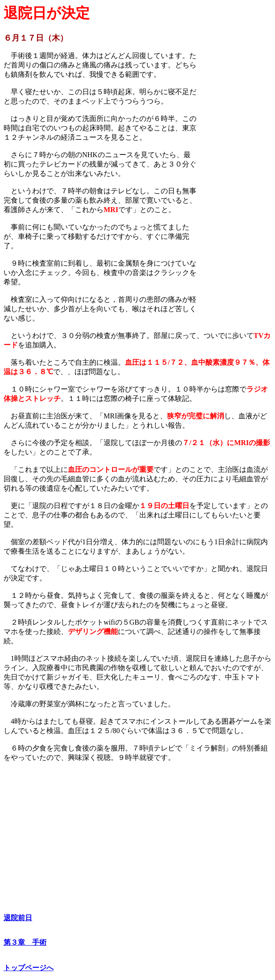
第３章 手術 (25, 942)
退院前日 (18, 918)
